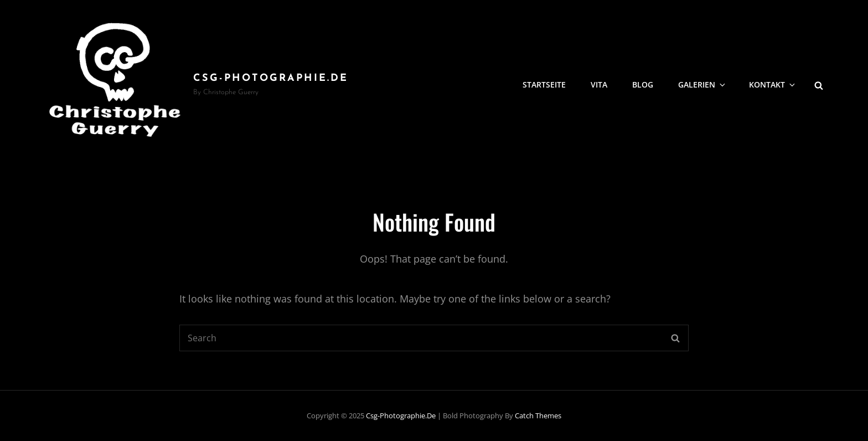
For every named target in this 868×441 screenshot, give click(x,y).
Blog (643, 84)
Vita (599, 84)
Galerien (702, 84)
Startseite (544, 84)
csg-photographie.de (271, 78)
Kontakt (773, 84)
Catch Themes (538, 416)
